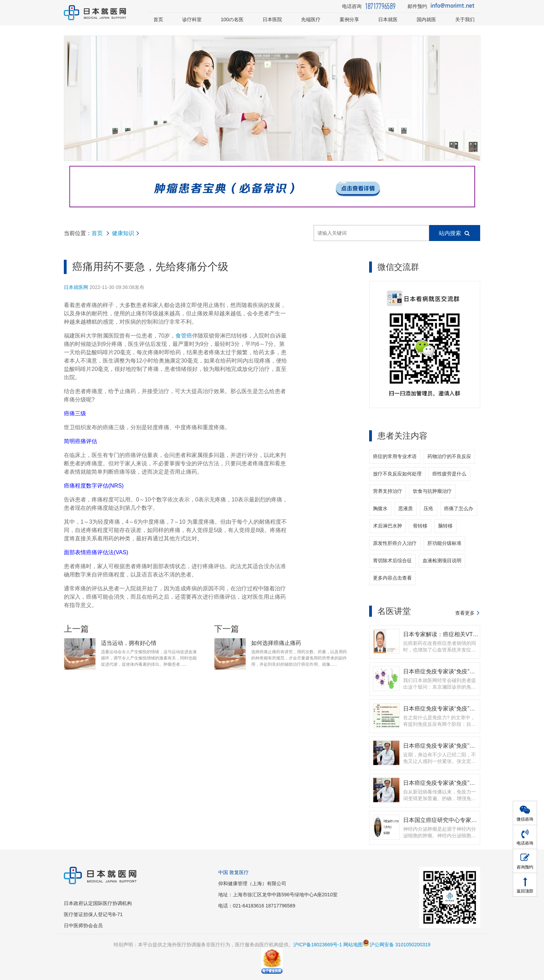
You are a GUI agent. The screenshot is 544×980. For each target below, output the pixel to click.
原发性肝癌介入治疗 (395, 543)
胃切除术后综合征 (392, 560)
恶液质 (406, 508)
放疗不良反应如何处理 (397, 474)
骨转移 (420, 526)
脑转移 (445, 526)
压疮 (428, 508)
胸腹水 (380, 508)
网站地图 (353, 945)
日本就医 (388, 19)
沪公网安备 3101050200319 (396, 945)
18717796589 (380, 6)
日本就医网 (76, 287)
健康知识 (123, 233)
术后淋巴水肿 (388, 526)
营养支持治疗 (388, 491)
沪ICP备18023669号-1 (317, 945)
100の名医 (232, 19)
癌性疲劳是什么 (449, 474)
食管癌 (184, 336)
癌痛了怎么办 (459, 508)
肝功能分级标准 (444, 543)
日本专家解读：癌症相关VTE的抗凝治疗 (454, 634)
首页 (158, 19)
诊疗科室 (192, 19)
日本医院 (272, 19)
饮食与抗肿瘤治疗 (432, 491)
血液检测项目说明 (442, 560)
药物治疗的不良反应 (449, 456)
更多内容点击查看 (392, 578)
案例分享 (349, 19)
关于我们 (465, 19)
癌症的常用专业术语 (395, 456)
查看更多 (465, 613)
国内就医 (426, 19)
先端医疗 (311, 19)
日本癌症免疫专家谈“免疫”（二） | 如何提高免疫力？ (470, 783)
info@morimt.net (453, 6)
